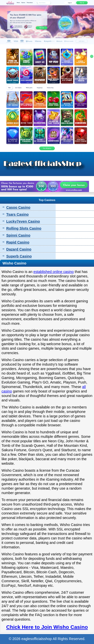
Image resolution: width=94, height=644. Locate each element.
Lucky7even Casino (23, 221)
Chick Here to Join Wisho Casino (47, 627)
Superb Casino (19, 256)
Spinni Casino (18, 235)
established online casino (54, 272)
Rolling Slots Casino (24, 228)
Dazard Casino (19, 249)
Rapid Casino (18, 242)
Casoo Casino (18, 207)
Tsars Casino (17, 214)
